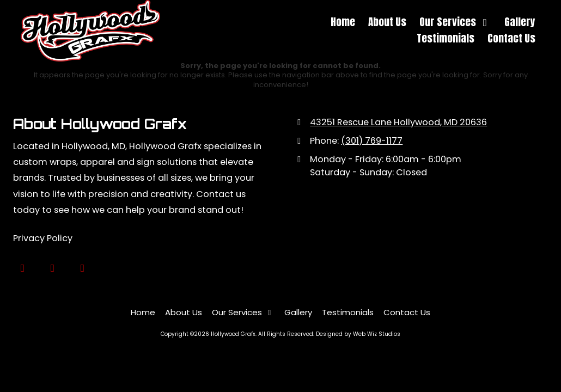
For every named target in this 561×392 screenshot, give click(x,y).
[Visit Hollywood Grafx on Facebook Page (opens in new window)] (53, 268)
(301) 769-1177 (372, 141)
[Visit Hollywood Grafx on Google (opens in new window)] (23, 268)
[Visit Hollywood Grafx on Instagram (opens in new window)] (83, 268)
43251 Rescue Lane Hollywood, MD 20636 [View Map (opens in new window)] (398, 122)
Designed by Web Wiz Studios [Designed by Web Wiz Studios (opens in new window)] (358, 334)
